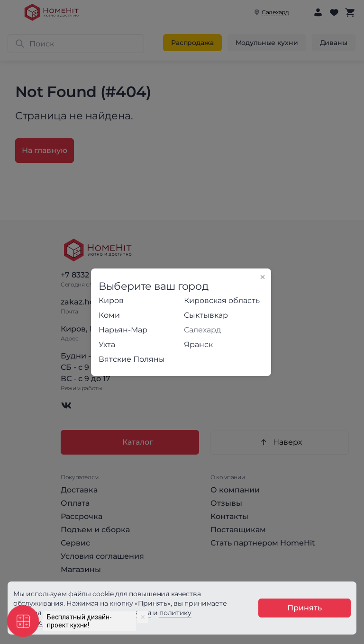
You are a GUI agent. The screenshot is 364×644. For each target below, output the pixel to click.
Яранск (198, 344)
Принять (305, 608)
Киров (111, 300)
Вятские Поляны (132, 359)
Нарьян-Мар (123, 330)
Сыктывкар (206, 315)
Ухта (107, 344)
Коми (109, 315)
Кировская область (222, 300)
